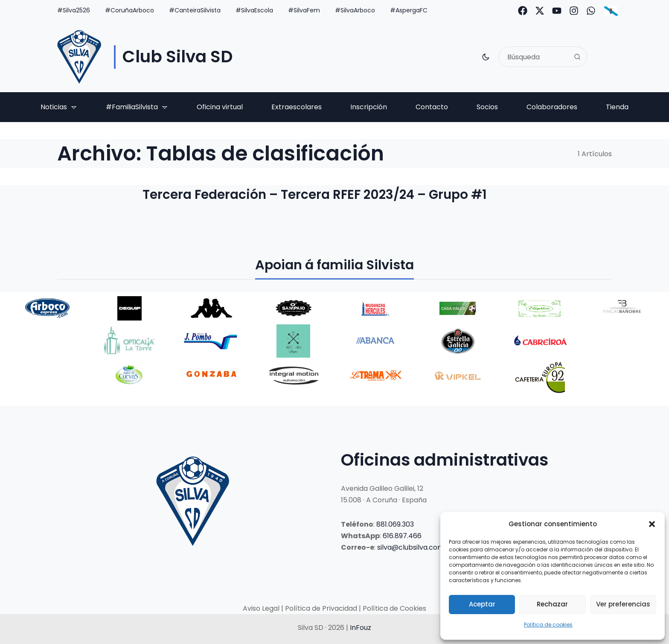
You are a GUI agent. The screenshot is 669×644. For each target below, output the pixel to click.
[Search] (577, 57)
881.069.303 (395, 524)
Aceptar (482, 604)
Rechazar (552, 604)
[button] (652, 524)
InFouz (361, 628)
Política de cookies (548, 625)
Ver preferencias (623, 604)
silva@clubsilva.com (411, 547)
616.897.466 (402, 536)
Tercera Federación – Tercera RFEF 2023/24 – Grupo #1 (322, 195)
